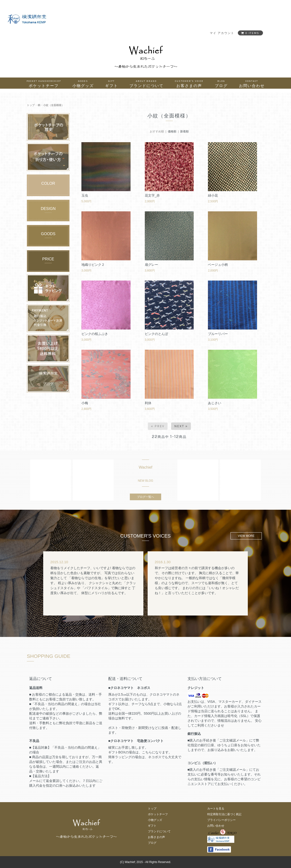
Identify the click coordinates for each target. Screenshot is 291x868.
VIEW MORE (246, 536)
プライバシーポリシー (221, 820)
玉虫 (85, 195)
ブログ (221, 84)
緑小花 (213, 195)
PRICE (48, 259)
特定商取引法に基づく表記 (224, 814)
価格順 (172, 131)
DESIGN (48, 209)
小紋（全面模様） (54, 105)
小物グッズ (83, 84)
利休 (148, 403)
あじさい (215, 403)
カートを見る (216, 809)
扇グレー (151, 265)
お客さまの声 (189, 84)
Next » (181, 426)
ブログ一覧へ (145, 497)
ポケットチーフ (44, 84)
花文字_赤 (152, 195)
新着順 (184, 131)
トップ (31, 105)
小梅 (85, 403)
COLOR (48, 183)
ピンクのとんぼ (156, 334)
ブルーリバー (218, 334)
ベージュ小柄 (218, 265)
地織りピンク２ (93, 265)
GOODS (48, 234)
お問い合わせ (252, 84)
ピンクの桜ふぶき (95, 334)
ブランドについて (146, 84)
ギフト (112, 84)
